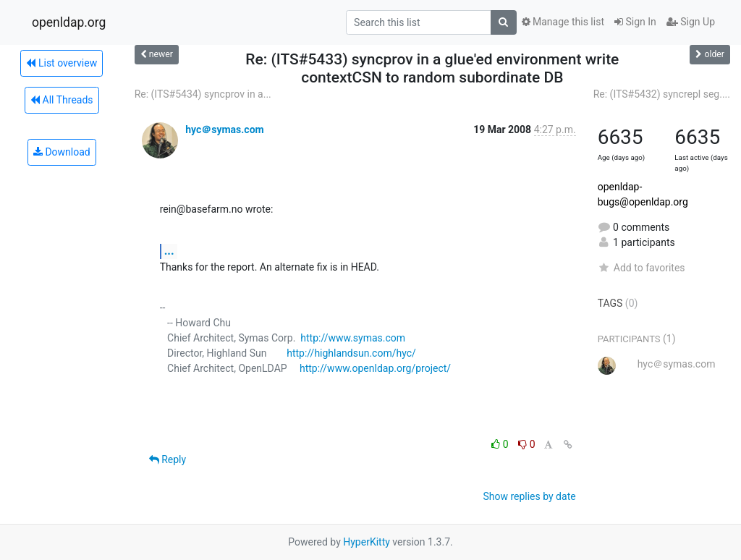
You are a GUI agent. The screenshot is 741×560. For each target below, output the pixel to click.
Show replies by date (529, 496)
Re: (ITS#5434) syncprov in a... (203, 94)
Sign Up (691, 22)
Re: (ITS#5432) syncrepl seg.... (662, 94)
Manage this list (563, 22)
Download (62, 152)
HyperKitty (367, 542)
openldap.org (69, 22)
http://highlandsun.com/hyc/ (351, 353)
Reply (168, 459)
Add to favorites (642, 268)
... (169, 251)
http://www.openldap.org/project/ (375, 368)
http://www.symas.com (353, 338)
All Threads (62, 100)
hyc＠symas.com (225, 130)
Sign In (635, 22)
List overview (62, 63)
